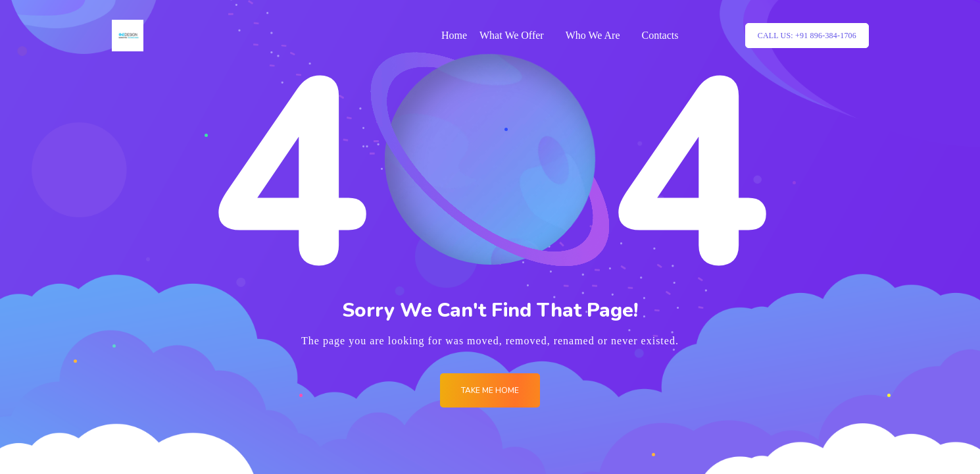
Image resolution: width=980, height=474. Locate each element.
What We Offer (512, 35)
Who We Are (593, 35)
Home (454, 35)
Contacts (660, 35)
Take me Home (490, 390)
